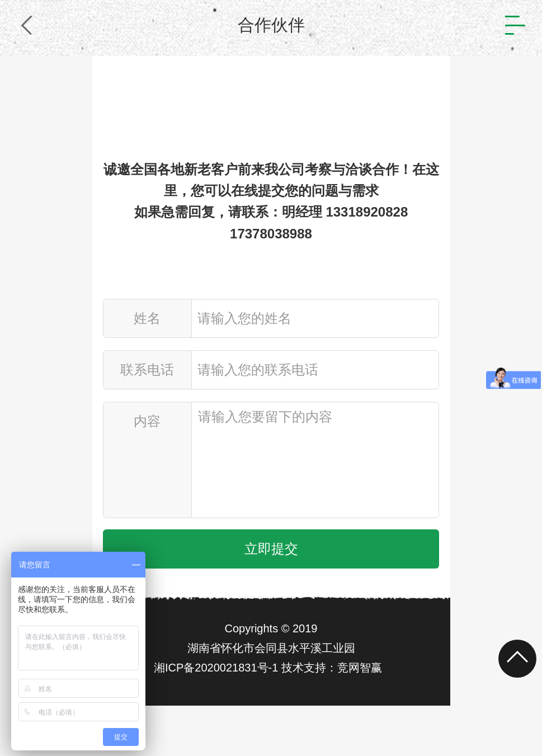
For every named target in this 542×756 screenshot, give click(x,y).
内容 (147, 421)
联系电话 (147, 370)
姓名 (147, 318)
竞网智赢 (360, 668)
